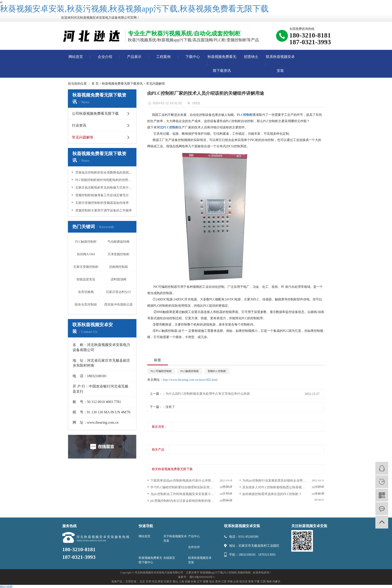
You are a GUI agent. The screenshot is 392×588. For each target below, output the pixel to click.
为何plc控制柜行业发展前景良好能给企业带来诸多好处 (280, 481)
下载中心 (193, 57)
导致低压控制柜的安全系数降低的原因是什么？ (104, 173)
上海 (181, 581)
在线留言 (169, 558)
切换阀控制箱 (118, 267)
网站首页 (76, 57)
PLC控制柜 (230, 573)
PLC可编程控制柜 (161, 371)
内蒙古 (276, 581)
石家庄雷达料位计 (118, 292)
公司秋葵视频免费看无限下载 (95, 113)
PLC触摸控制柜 (86, 242)
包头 (212, 581)
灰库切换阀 (86, 292)
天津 (148, 581)
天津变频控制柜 (118, 254)
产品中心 (194, 536)
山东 (236, 581)
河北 (154, 581)
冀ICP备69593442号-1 (202, 577)
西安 (160, 581)
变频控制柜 (244, 573)
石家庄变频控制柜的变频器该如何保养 (102, 203)
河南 (230, 581)
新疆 (206, 581)
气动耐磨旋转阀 (118, 242)
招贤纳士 (251, 57)
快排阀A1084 (86, 254)
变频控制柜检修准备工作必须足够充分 (102, 195)
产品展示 (134, 57)
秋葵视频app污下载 (211, 573)
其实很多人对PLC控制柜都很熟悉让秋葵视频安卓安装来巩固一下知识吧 (283, 487)
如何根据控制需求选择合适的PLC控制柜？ (272, 494)
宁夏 (257, 581)
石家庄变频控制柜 (86, 267)
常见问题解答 (156, 84)
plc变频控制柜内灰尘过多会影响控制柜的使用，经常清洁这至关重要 (191, 501)
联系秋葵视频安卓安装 (280, 64)
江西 (263, 581)
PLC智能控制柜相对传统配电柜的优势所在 (104, 180)
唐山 (175, 581)
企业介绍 (105, 57)
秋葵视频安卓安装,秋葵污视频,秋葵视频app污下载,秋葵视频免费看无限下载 (134, 9)
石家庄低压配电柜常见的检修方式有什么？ (104, 188)
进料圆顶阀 (118, 279)
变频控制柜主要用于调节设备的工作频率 (103, 210)
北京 (142, 581)
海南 (269, 581)
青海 (251, 581)
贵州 (218, 581)
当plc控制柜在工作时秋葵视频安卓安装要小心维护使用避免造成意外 (191, 494)
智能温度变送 (86, 279)
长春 (194, 581)
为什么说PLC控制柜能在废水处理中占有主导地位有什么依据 (208, 394)
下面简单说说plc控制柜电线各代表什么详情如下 (184, 481)
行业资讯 (79, 125)
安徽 (187, 581)
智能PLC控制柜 (217, 371)
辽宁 (200, 581)
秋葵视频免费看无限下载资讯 (222, 64)
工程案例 (163, 57)
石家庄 (168, 581)
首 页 (95, 84)
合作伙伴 (194, 547)
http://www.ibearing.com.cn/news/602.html (190, 380)
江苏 (224, 581)
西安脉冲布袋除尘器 (118, 305)
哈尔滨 (243, 581)
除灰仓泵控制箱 (86, 305)
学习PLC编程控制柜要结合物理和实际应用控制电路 (186, 487)
